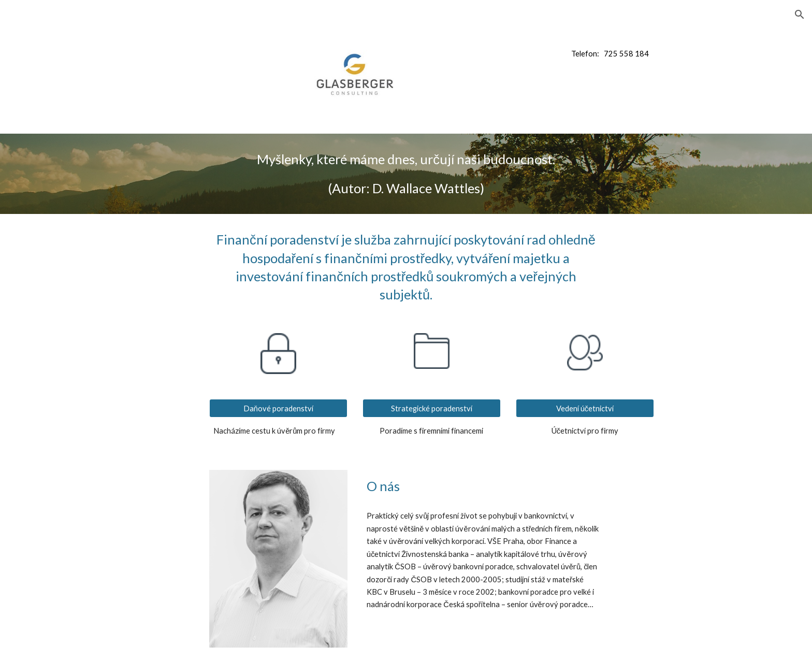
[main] (636, 54)
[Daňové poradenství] (278, 408)
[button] (800, 15)
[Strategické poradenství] (431, 408)
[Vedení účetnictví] (585, 408)
